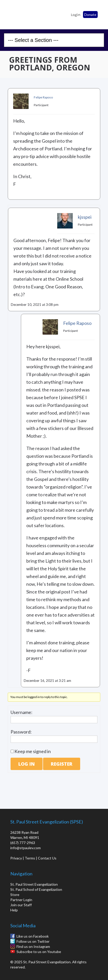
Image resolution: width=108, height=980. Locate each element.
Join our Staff (21, 905)
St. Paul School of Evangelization (18, 13)
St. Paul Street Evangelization (34, 884)
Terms (30, 858)
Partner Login (21, 900)
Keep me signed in (33, 751)
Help (14, 910)
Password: (21, 732)
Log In (27, 764)
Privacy (16, 858)
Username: (22, 712)
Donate (90, 15)
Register (62, 764)
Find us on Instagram (33, 946)
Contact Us (47, 858)
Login (76, 15)
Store (15, 895)
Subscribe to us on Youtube (39, 952)
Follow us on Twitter (33, 941)
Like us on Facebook (33, 936)
